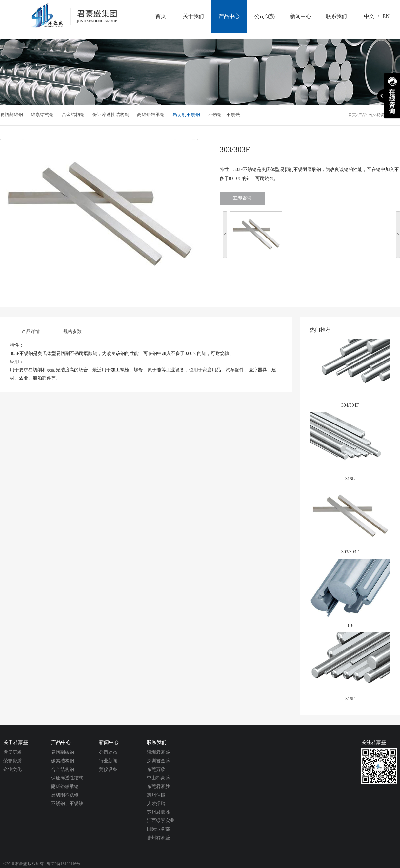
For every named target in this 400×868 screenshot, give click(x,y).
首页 (352, 115)
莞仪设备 (108, 769)
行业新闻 (108, 761)
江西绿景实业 (161, 821)
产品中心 (366, 115)
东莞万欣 (156, 769)
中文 (369, 16)
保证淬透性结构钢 (111, 115)
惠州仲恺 (156, 795)
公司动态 (108, 752)
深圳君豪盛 (158, 752)
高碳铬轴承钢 (151, 115)
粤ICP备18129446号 (63, 864)
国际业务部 (158, 829)
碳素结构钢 (42, 115)
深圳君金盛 (158, 761)
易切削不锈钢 (186, 115)
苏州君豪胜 (158, 812)
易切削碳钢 (11, 115)
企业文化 (12, 769)
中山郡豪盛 (158, 778)
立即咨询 (242, 198)
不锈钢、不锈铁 (224, 115)
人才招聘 (156, 804)
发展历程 (12, 752)
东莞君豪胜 (158, 786)
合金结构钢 (73, 115)
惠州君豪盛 (158, 838)
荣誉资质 (12, 761)
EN (386, 16)
